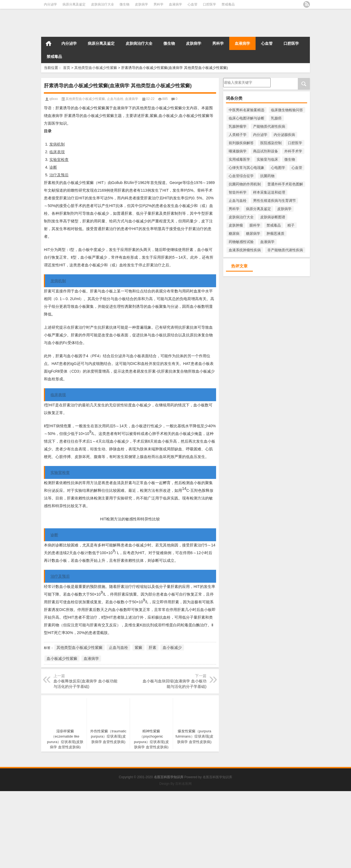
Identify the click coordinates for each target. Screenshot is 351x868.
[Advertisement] (165, 830)
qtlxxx (54, 99)
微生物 (124, 4)
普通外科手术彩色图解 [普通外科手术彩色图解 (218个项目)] (285, 184)
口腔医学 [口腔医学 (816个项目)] (295, 143)
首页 (49, 43)
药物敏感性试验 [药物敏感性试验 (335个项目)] (241, 242)
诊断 (53, 167)
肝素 (152, 647)
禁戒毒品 (228, 4)
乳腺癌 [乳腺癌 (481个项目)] (276, 118)
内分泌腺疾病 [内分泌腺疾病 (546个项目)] (284, 135)
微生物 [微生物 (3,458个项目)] (290, 159)
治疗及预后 (59, 175)
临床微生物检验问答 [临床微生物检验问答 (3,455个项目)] (287, 110)
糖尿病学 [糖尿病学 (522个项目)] (253, 234)
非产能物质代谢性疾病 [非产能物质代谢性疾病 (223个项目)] (285, 250)
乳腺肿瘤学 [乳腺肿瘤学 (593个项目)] (238, 126)
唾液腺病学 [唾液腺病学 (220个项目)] (238, 151)
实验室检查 (59, 160)
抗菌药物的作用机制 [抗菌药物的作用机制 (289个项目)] (245, 184)
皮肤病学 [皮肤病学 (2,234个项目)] (284, 209)
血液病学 (175, 4)
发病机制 (57, 144)
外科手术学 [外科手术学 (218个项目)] (293, 151)
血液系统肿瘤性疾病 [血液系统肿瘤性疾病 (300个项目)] (245, 250)
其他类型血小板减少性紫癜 (96, 68)
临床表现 (57, 152)
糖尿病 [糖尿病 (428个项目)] (234, 234)
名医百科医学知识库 (217, 777)
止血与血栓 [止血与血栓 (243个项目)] (238, 201)
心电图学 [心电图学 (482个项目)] (278, 168)
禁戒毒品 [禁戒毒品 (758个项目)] (274, 225)
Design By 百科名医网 (175, 784)
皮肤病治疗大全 (103, 4)
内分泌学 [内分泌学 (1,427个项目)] (260, 135)
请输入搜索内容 (247, 83)
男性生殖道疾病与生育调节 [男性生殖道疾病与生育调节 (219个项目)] (274, 201)
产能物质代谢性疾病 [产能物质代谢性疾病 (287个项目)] (269, 126)
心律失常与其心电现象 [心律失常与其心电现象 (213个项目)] (247, 168)
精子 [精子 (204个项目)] (291, 225)
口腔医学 (210, 4)
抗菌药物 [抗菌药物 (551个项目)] (267, 176)
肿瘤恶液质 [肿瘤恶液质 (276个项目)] (275, 234)
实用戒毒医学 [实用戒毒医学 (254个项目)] (239, 159)
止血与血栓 (115, 99)
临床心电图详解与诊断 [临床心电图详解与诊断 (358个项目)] (247, 118)
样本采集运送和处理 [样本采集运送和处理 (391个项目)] (269, 192)
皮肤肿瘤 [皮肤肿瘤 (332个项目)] (236, 225)
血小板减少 (172, 647)
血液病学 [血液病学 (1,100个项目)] (267, 242)
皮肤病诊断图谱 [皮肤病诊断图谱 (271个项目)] (273, 217)
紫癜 (138, 647)
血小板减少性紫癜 (62, 658)
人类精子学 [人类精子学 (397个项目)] (238, 135)
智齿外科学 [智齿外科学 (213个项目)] (238, 192)
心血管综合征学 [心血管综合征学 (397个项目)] (241, 176)
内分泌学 (50, 4)
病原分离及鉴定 (74, 4)
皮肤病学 (141, 4)
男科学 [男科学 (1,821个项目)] (234, 209)
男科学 (158, 4)
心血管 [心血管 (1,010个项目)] (297, 168)
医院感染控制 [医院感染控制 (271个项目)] (271, 143)
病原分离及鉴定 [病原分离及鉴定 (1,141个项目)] (258, 209)
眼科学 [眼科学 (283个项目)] (255, 225)
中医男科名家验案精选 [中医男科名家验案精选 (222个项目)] (247, 110)
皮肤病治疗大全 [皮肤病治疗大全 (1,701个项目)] (241, 217)
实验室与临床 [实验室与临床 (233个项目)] (267, 159)
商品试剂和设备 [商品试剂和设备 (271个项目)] (266, 151)
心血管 (193, 4)
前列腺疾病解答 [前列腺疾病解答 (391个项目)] (241, 143)
